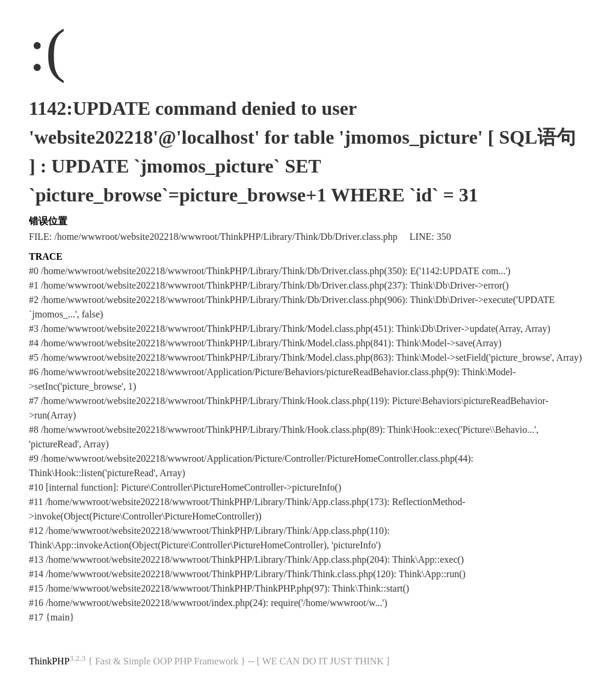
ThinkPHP (49, 661)
